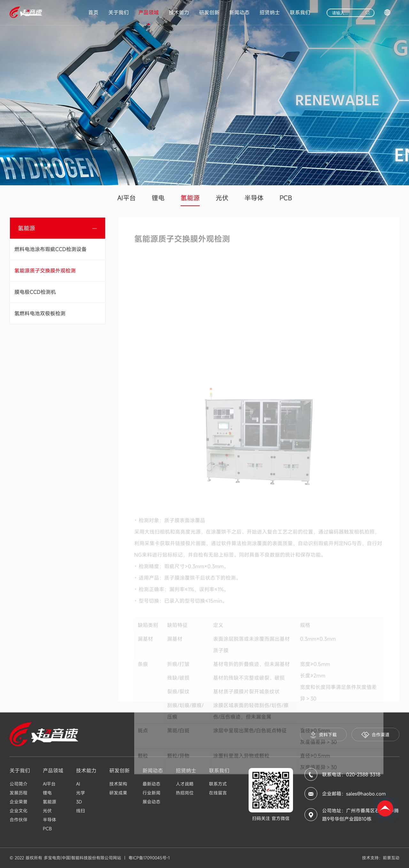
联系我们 (300, 12)
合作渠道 (375, 735)
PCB (286, 198)
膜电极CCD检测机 (35, 292)
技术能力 (179, 12)
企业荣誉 (19, 802)
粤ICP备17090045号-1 (149, 858)
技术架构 (118, 784)
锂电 (158, 198)
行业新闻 (151, 793)
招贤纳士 (270, 12)
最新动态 (151, 784)
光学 (81, 793)
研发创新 (209, 12)
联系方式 (218, 784)
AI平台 (127, 198)
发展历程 (19, 793)
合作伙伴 (19, 820)
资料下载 (323, 735)
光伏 (222, 198)
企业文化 (19, 811)
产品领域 (149, 12)
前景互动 (391, 858)
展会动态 (151, 802)
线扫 (81, 811)
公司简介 (19, 784)
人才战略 (185, 784)
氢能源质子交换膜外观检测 (45, 271)
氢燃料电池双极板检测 (40, 313)
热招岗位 (185, 793)
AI (78, 784)
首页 (93, 12)
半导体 (254, 198)
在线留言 (218, 793)
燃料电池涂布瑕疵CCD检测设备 (50, 249)
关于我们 (119, 12)
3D (79, 802)
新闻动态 (239, 12)
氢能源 (190, 198)
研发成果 (118, 793)
